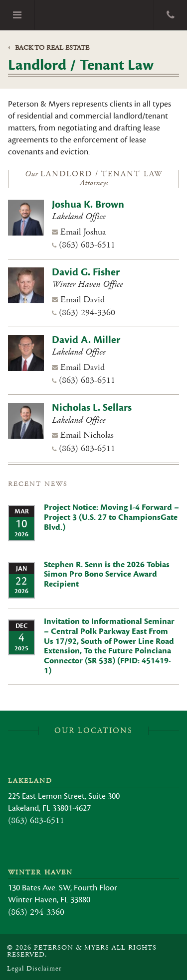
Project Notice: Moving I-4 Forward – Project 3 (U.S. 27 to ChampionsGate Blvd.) (111, 517)
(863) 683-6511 (87, 245)
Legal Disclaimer (34, 969)
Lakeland (30, 781)
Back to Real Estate (49, 48)
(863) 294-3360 (87, 312)
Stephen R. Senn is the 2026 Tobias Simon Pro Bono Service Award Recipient (107, 575)
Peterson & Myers (94, 15)
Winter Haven (40, 872)
